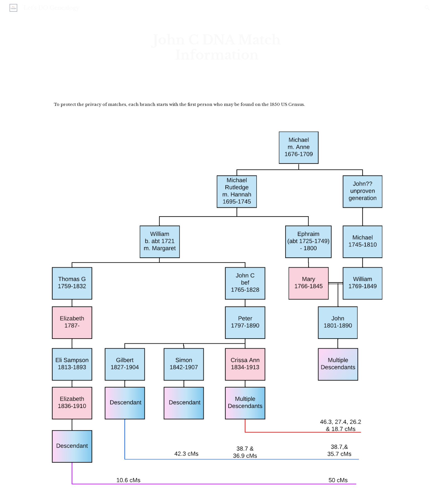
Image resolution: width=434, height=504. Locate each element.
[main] (217, 48)
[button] (427, 8)
